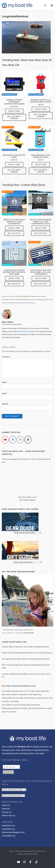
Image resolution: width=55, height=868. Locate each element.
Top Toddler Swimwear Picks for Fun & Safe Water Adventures (25, 691)
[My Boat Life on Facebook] (13, 440)
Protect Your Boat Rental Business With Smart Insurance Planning (27, 653)
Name (5, 382)
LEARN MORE (28, 633)
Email (5, 393)
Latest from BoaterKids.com (20, 686)
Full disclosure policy (29, 303)
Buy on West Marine (14, 117)
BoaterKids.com (23, 331)
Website (5, 404)
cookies (35, 854)
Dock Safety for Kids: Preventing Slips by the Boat (21, 705)
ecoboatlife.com (9, 836)
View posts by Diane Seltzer (12, 324)
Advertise (6, 809)
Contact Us (7, 812)
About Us (6, 805)
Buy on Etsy (14, 233)
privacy (20, 854)
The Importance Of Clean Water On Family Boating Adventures (26, 659)
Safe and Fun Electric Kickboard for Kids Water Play (22, 695)
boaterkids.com (8, 826)
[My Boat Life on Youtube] (5, 440)
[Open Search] (45, 6)
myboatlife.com (8, 829)
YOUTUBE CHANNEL (27, 500)
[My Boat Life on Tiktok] (28, 440)
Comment (6, 357)
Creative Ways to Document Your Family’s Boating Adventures (25, 647)
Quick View (14, 111)
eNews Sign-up (8, 815)
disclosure (27, 854)
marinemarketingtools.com (13, 832)
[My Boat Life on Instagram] (20, 440)
